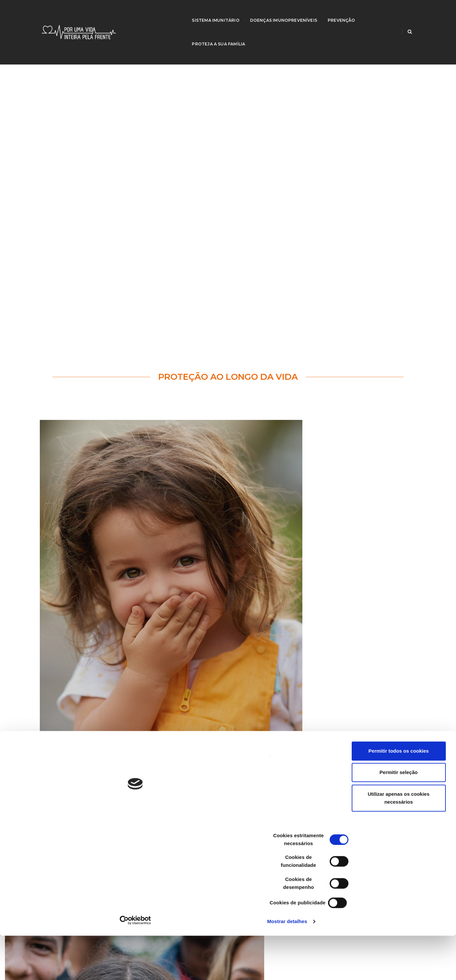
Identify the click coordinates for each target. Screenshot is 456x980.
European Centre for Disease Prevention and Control (204, 822)
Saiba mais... (82, 673)
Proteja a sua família (362, 12)
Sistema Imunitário (186, 12)
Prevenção (312, 12)
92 (203, 652)
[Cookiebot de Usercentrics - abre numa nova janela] (43, 967)
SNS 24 (350, 814)
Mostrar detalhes (106, 967)
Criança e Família (71, 822)
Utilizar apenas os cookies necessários (401, 910)
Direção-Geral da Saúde (78, 814)
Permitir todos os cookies (401, 863)
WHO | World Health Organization (376, 822)
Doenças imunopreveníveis (253, 12)
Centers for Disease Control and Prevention (195, 814)
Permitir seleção (401, 884)
